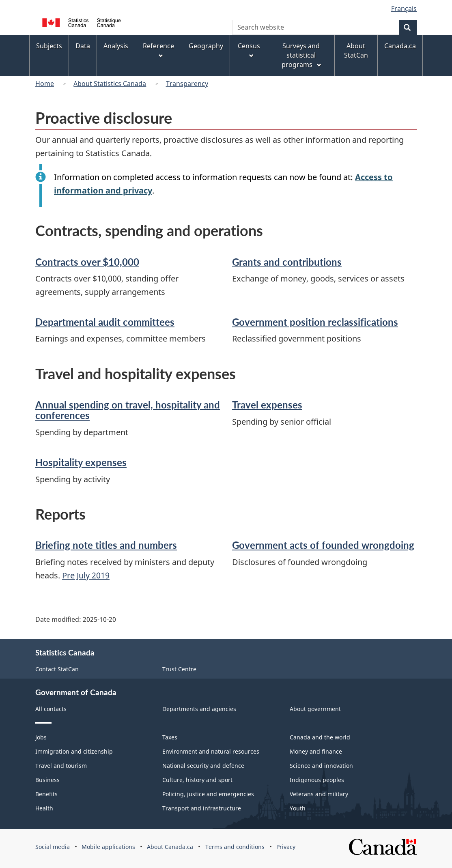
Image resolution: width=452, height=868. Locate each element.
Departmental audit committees (105, 322)
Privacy (286, 847)
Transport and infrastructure (202, 808)
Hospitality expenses (81, 462)
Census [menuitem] (249, 50)
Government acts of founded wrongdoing (323, 545)
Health (44, 808)
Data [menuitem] (83, 46)
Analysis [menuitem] (116, 46)
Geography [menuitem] (206, 46)
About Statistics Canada (110, 84)
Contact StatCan (57, 669)
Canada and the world (320, 737)
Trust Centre (179, 669)
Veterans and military (319, 794)
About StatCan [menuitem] (356, 50)
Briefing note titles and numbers (106, 545)
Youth (298, 808)
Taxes (170, 737)
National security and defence (203, 766)
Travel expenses (267, 405)
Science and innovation (321, 766)
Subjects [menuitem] (49, 46)
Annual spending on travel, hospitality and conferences (128, 410)
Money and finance (316, 751)
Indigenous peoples (317, 780)
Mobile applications (108, 847)
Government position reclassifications (315, 322)
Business (47, 780)
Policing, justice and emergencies (208, 794)
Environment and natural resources (211, 751)
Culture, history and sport (197, 780)
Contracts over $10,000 (87, 262)
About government (315, 709)
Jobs (41, 737)
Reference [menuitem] (158, 50)
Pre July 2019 (86, 575)
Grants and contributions (287, 262)
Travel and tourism (61, 766)
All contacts (51, 709)
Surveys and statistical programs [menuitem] (302, 55)
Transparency (187, 84)
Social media (53, 847)
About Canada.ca (170, 847)
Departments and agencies (199, 709)
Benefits (46, 794)
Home (45, 84)
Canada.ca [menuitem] (400, 46)
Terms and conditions (235, 847)
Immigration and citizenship (74, 751)
